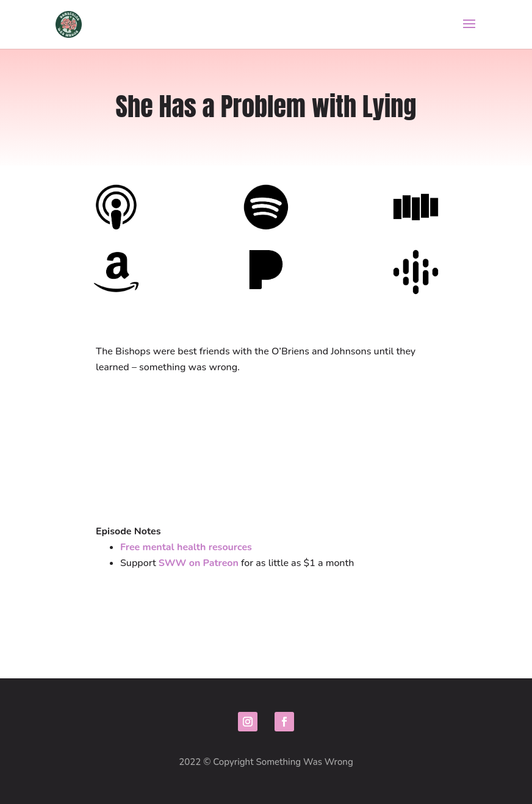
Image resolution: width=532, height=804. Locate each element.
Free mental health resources (186, 547)
